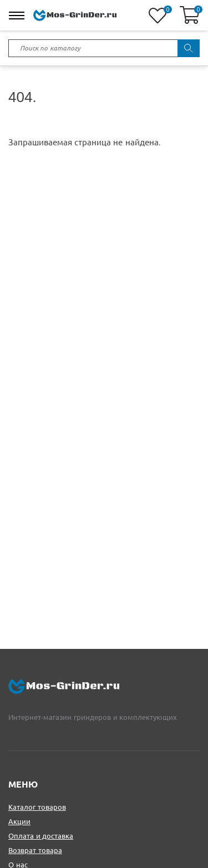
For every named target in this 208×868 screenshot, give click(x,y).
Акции (19, 822)
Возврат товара (35, 851)
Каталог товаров (37, 807)
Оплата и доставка (41, 836)
